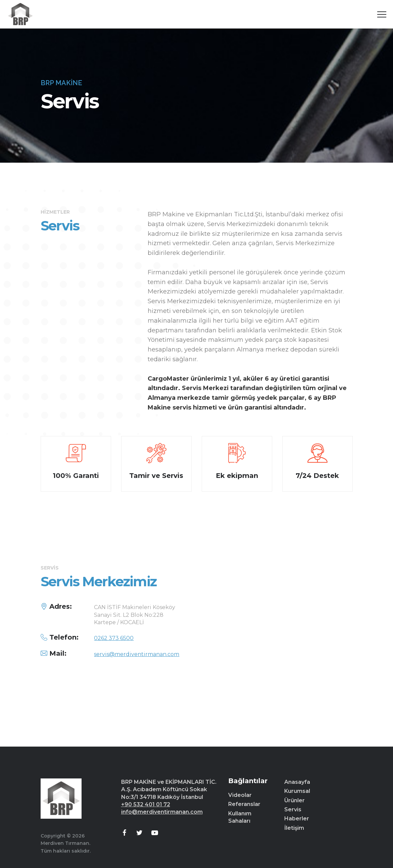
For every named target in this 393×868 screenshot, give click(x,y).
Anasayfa (297, 782)
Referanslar (244, 804)
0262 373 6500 (114, 638)
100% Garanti (76, 476)
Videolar (240, 795)
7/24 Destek (317, 476)
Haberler (297, 819)
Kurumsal (297, 791)
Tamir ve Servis (156, 476)
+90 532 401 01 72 (146, 804)
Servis (293, 809)
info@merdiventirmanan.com (162, 812)
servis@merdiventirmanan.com (137, 654)
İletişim (294, 828)
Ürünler (294, 800)
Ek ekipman (237, 476)
